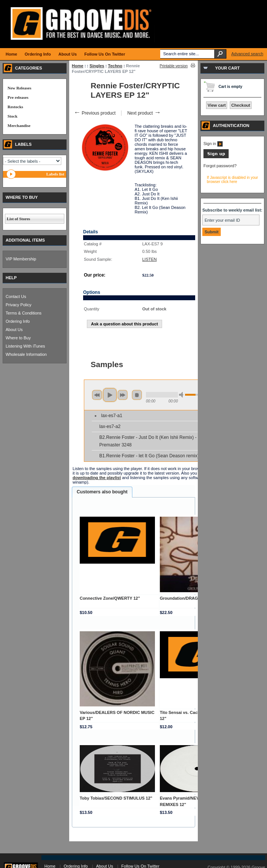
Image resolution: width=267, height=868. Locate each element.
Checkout (241, 105)
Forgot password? (220, 166)
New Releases (19, 88)
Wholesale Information (26, 354)
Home (78, 66)
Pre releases (18, 97)
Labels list (55, 174)
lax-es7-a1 (112, 416)
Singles (97, 66)
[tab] (102, 492)
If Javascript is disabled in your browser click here (232, 180)
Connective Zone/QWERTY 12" (110, 598)
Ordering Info (18, 321)
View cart (217, 105)
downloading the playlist (97, 478)
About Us (14, 330)
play (110, 395)
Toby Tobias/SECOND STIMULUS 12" (116, 798)
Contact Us (16, 296)
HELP (11, 278)
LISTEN (149, 259)
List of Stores (18, 219)
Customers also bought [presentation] (102, 492)
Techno (115, 66)
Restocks (15, 107)
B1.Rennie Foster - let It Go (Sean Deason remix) (149, 456)
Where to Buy (18, 338)
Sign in (213, 144)
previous (97, 395)
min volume (182, 395)
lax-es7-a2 (110, 426)
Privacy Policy (18, 305)
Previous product (95, 113)
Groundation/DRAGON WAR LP (191, 598)
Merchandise (19, 126)
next (123, 395)
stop (137, 395)
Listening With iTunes (25, 346)
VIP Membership (21, 259)
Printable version (174, 66)
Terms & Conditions (24, 313)
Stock (12, 116)
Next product (144, 113)
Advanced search (247, 54)
